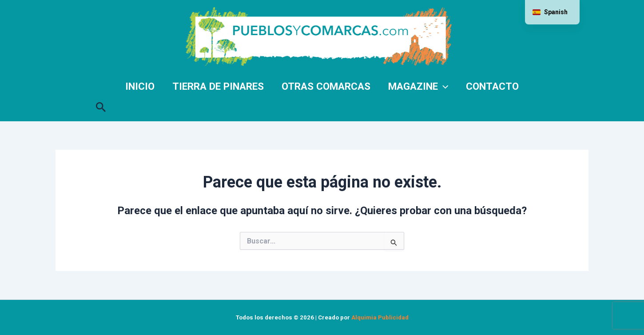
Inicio (140, 86)
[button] (101, 105)
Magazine (418, 86)
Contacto (492, 86)
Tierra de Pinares (218, 86)
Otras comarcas (326, 86)
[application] (443, 86)
